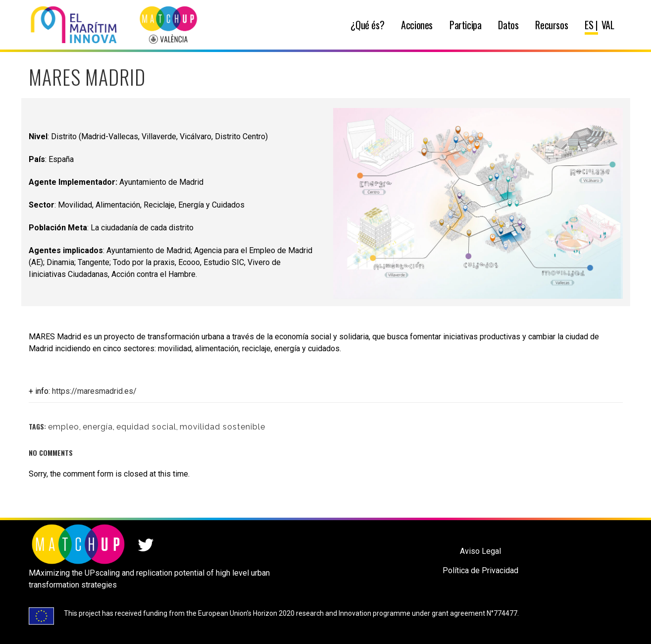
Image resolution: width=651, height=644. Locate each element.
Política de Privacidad (480, 570)
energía (98, 427)
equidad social (146, 427)
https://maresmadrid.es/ (94, 391)
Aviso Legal (480, 551)
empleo (64, 427)
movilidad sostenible (223, 427)
